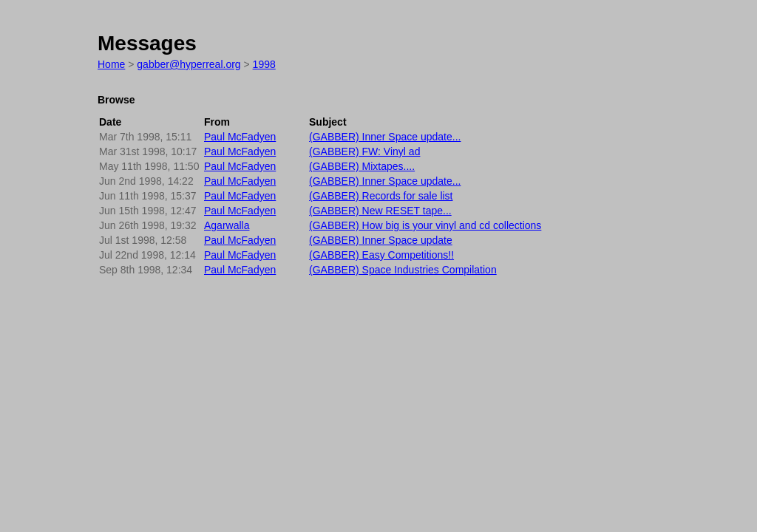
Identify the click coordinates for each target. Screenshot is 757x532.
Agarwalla (227, 225)
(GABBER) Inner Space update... (385, 137)
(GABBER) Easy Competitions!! (381, 255)
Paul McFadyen (240, 137)
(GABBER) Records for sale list (381, 196)
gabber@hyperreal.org (189, 64)
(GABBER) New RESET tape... (380, 211)
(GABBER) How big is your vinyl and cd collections (425, 225)
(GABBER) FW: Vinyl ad (364, 151)
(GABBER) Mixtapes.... (362, 166)
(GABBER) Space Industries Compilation (403, 270)
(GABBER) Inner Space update (381, 240)
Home (111, 64)
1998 (264, 64)
